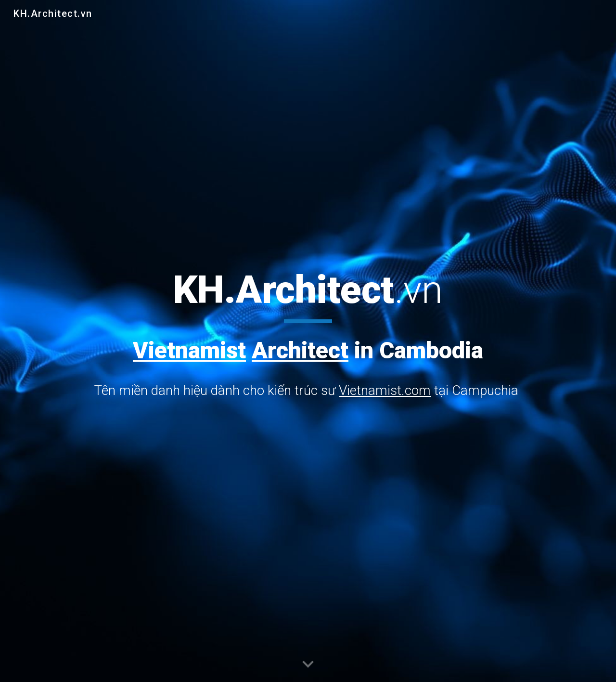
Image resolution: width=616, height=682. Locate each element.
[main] (308, 334)
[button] (308, 665)
